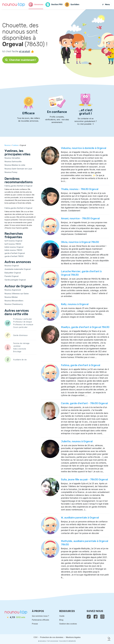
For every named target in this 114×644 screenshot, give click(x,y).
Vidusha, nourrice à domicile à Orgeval (84, 148)
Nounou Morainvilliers (14, 301)
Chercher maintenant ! (20, 60)
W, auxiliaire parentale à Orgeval (80, 518)
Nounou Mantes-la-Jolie (15, 165)
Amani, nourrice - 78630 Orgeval (80, 218)
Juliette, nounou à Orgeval (77, 441)
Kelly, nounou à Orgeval (75, 304)
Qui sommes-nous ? (40, 616)
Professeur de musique (23, 324)
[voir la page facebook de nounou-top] (96, 617)
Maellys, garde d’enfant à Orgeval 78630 (85, 327)
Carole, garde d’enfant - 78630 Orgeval (84, 403)
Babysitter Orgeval (13, 273)
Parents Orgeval (12, 276)
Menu (106, 5)
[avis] (16, 617)
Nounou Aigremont (13, 290)
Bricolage (17, 351)
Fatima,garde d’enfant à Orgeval (18, 186)
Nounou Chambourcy (14, 304)
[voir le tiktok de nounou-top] (89, 617)
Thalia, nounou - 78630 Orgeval (80, 189)
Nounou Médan (11, 297)
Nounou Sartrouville (13, 161)
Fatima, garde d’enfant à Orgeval (81, 365)
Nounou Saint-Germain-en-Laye (18, 169)
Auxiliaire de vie (20, 360)
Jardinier (17, 346)
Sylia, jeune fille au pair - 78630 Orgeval (84, 479)
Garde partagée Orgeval (15, 280)
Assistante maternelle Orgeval (18, 269)
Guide (62, 616)
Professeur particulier (23, 319)
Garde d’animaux (20, 335)
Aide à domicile (20, 349)
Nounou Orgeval (12, 266)
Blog (61, 620)
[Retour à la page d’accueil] (14, 5)
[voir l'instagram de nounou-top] (102, 617)
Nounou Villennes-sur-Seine (17, 294)
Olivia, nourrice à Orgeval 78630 (80, 242)
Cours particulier (20, 327)
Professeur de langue (22, 322)
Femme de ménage (21, 343)
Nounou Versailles (12, 158)
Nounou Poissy (11, 172)
